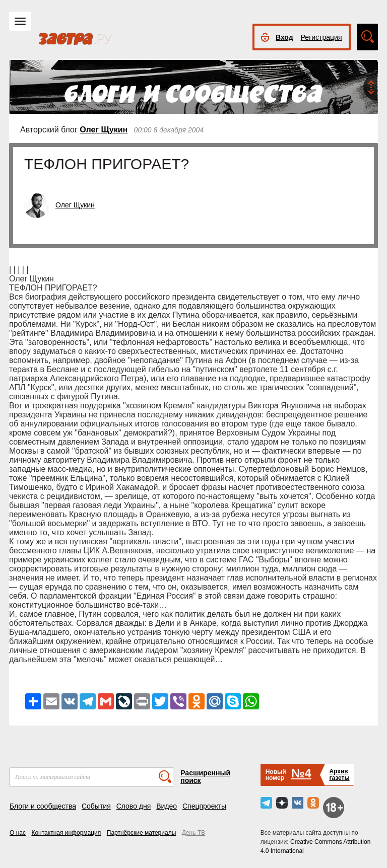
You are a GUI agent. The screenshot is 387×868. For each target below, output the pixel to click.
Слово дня (134, 806)
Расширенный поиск (205, 777)
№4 (301, 773)
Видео (167, 806)
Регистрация (321, 37)
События (96, 806)
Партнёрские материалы (142, 833)
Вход (284, 37)
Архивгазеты (339, 775)
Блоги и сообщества (43, 806)
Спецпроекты (204, 806)
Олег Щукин (104, 130)
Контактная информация (66, 833)
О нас (18, 833)
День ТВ (193, 833)
